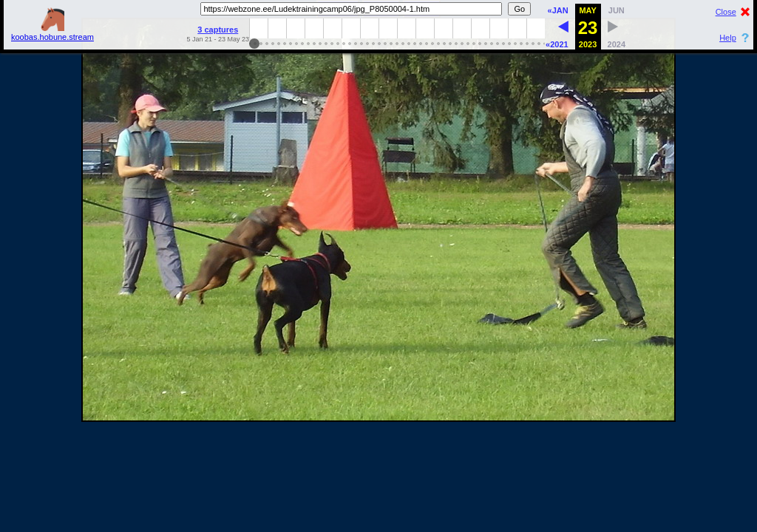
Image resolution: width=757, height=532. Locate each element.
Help (728, 38)
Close (726, 12)
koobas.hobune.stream (52, 33)
